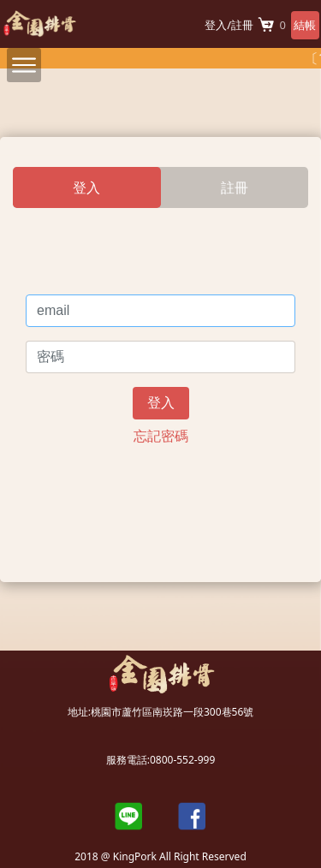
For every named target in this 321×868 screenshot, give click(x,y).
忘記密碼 (161, 436)
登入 (161, 403)
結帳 (305, 25)
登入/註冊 (229, 25)
